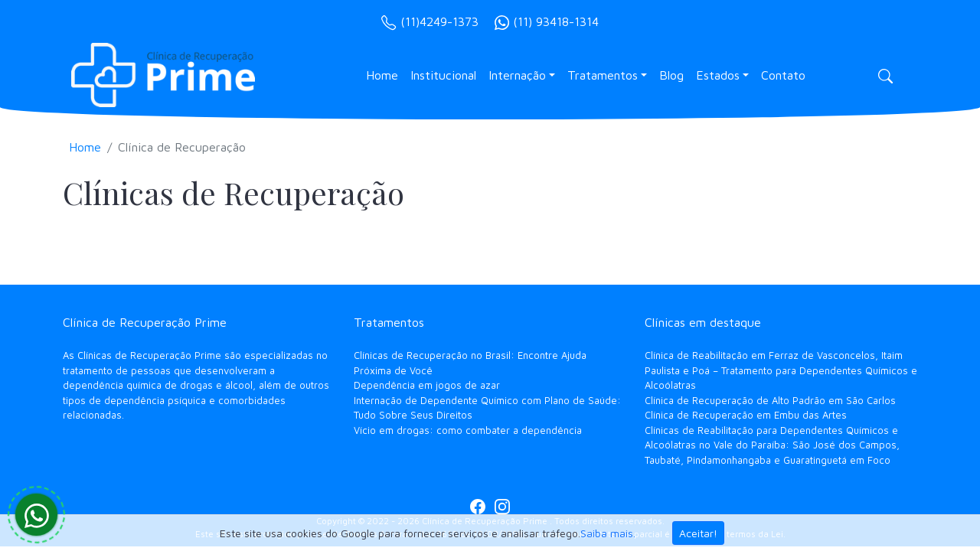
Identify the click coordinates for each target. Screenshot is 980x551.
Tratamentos (603, 75)
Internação (517, 75)
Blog (671, 75)
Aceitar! (698, 533)
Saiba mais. (608, 533)
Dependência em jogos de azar (427, 385)
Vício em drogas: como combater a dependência (468, 430)
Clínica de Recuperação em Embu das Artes (746, 415)
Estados (718, 75)
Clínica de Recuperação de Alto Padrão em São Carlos (770, 400)
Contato (783, 75)
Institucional (443, 75)
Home (382, 75)
